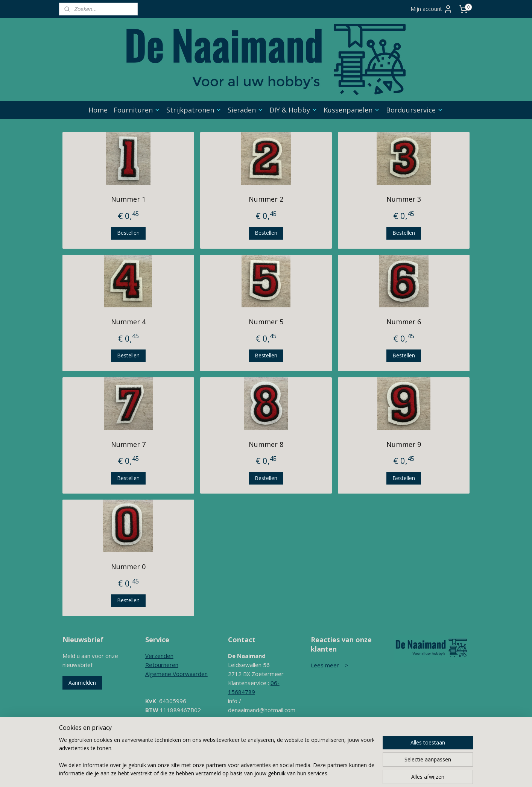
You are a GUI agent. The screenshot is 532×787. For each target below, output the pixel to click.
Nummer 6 (404, 322)
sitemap (265, 759)
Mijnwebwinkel (375, 759)
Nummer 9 (404, 444)
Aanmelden (82, 683)
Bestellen (128, 233)
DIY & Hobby (293, 110)
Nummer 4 (128, 322)
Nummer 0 (128, 567)
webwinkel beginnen (310, 759)
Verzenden (159, 656)
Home (98, 110)
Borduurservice (415, 110)
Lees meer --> (330, 665)
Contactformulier (250, 728)
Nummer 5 (266, 322)
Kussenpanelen (352, 110)
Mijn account (432, 9)
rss (281, 759)
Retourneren (162, 665)
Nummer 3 (404, 199)
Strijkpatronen (194, 110)
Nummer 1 (128, 199)
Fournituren (137, 110)
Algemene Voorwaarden (176, 674)
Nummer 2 (266, 199)
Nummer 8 (266, 444)
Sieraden (245, 110)
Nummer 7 (128, 444)
